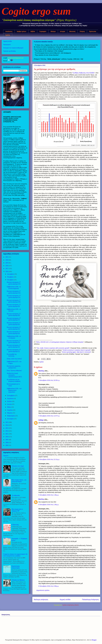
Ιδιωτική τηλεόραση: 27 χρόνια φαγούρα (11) (14, 297)
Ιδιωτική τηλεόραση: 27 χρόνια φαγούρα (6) (14, 324)
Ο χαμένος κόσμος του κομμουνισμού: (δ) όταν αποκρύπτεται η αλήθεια (15, 555)
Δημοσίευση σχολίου (43, 590)
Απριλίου (10, 410)
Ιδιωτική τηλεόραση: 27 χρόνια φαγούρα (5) (14, 328)
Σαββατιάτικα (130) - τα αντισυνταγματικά (14, 288)
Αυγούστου (11, 399)
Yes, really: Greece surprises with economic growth (53, 348)
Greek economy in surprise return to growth (77, 350)
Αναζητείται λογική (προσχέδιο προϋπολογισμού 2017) (14, 375)
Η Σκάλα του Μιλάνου (18, 580)
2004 (7, 443)
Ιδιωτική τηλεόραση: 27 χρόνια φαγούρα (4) (14, 333)
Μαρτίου (10, 413)
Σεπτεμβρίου (11, 396)
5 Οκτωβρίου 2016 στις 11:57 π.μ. (49, 416)
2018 (7, 266)
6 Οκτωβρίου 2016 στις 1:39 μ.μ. (49, 505)
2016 (7, 272)
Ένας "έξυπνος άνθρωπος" (14, 371)
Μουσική (72, 31)
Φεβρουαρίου (11, 416)
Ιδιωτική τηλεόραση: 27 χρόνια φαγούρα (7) (14, 319)
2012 (7, 431)
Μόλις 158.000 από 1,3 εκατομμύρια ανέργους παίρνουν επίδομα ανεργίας (60, 342)
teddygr (41, 420)
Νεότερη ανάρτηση (41, 600)
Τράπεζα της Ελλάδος (10, 51)
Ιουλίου (10, 401)
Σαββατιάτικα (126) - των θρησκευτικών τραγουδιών (14, 390)
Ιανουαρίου (11, 419)
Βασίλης (41, 371)
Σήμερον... (6, 456)
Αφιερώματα (7, 45)
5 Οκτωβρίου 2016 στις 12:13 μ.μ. (49, 459)
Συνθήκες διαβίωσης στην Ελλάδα (83, 73)
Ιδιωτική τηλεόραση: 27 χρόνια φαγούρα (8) (14, 315)
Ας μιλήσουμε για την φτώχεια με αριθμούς (14, 380)
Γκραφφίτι (43, 31)
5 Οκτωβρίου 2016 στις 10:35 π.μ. (49, 380)
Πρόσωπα (93, 31)
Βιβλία (33, 31)
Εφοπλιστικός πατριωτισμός (16, 567)
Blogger (94, 640)
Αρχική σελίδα (65, 600)
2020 (7, 260)
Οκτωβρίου (11, 280)
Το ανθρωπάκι (16, 495)
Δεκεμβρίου (11, 274)
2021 (7, 257)
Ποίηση (82, 31)
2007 (7, 440)
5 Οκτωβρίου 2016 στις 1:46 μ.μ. (49, 495)
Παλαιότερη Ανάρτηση (90, 600)
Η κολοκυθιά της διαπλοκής (12, 355)
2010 (7, 437)
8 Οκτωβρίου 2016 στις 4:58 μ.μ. (49, 586)
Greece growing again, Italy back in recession (76, 352)
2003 (7, 445)
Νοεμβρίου (11, 277)
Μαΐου (9, 407)
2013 (7, 428)
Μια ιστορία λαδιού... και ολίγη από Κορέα (19, 481)
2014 (7, 425)
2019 (7, 263)
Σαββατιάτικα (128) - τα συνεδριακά (14, 337)
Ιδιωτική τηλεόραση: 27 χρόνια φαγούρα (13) (14, 283)
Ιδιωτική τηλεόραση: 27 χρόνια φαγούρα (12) (14, 292)
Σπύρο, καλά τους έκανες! (14, 359)
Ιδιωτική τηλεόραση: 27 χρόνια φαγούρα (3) (14, 342)
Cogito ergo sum (36, 11)
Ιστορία (63, 31)
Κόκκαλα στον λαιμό (18, 466)
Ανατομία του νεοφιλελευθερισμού (13, 48)
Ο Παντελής (15, 525)
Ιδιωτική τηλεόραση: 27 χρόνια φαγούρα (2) (14, 346)
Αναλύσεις (9, 31)
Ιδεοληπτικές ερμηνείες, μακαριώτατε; (14, 367)
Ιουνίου (9, 404)
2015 (7, 422)
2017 (7, 269)
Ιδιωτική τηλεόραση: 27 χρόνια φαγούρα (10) (14, 301)
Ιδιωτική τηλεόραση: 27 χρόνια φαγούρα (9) (14, 306)
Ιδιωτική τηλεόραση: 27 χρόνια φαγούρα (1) (14, 351)
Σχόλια (8, 35)
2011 (7, 434)
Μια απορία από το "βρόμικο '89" (17, 510)
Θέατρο (53, 31)
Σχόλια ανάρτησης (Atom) (71, 605)
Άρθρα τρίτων (22, 31)
